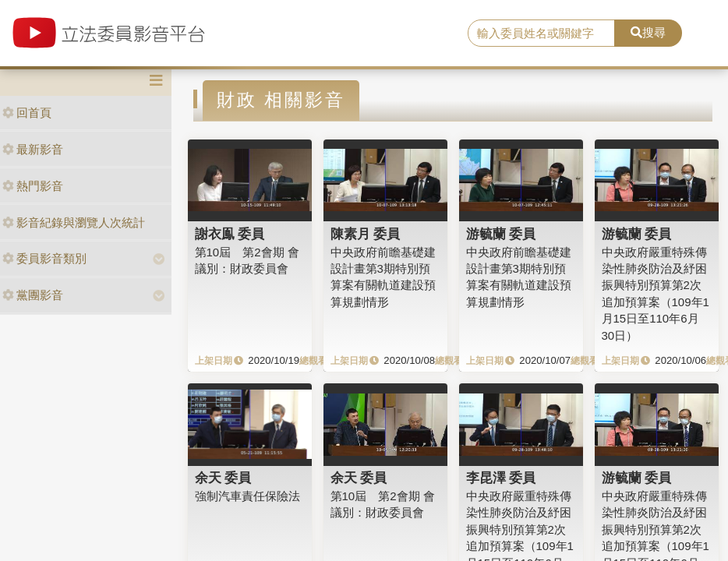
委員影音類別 (44, 258)
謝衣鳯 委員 (230, 234)
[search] (541, 34)
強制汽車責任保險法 (247, 496)
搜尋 (648, 32)
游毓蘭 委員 (501, 234)
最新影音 (33, 149)
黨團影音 (33, 295)
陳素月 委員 (366, 234)
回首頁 (27, 113)
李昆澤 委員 (501, 478)
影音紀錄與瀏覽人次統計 (74, 222)
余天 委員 (223, 478)
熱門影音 (33, 186)
